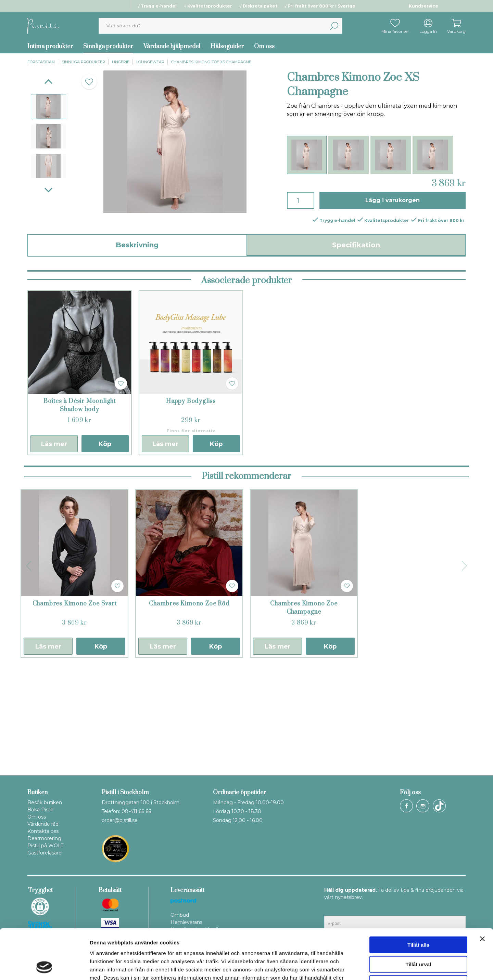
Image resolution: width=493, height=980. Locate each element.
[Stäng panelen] (482, 892)
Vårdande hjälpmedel (172, 47)
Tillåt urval (419, 917)
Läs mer (54, 548)
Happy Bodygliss (191, 505)
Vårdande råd (43, 824)
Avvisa (418, 936)
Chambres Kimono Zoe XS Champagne (211, 62)
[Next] (48, 190)
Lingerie (121, 62)
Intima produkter (50, 47)
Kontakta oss (43, 831)
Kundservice (424, 6)
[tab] (48, 107)
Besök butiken (45, 802)
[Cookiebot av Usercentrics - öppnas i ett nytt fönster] (44, 967)
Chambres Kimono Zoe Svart (75, 708)
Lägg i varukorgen (393, 200)
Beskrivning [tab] (137, 245)
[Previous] (48, 82)
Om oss (264, 47)
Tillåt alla (418, 898)
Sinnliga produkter (108, 47)
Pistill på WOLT (45, 846)
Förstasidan (41, 62)
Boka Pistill (40, 810)
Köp (105, 548)
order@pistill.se (120, 820)
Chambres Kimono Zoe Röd (189, 708)
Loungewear (150, 62)
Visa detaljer (372, 966)
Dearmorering (44, 838)
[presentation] (48, 107)
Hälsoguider (227, 47)
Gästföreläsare (45, 853)
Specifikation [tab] (356, 245)
